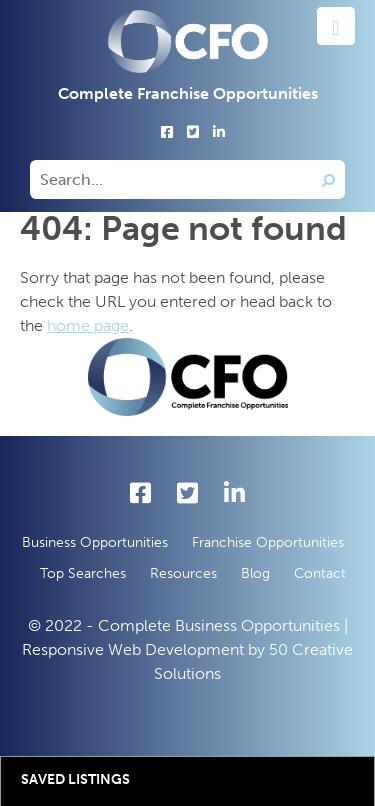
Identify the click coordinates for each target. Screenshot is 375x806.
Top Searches (83, 573)
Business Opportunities (95, 542)
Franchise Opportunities (268, 542)
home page (88, 325)
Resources (183, 573)
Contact (320, 573)
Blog (255, 573)
